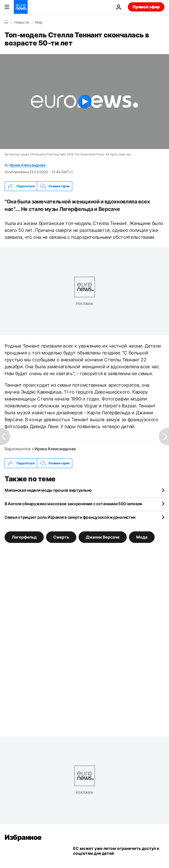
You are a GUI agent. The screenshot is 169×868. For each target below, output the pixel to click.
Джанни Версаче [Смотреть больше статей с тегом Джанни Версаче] (103, 537)
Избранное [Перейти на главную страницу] (23, 837)
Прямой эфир (146, 7)
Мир (39, 22)
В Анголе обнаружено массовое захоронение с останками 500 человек (73, 504)
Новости (22, 22)
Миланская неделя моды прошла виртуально (48, 490)
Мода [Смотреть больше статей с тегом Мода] (142, 537)
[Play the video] (84, 102)
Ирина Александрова (27, 165)
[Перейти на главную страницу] (21, 7)
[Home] (6, 22)
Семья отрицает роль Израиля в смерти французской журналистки (70, 517)
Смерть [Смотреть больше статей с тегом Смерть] (61, 537)
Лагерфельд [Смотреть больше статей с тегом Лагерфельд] (24, 537)
